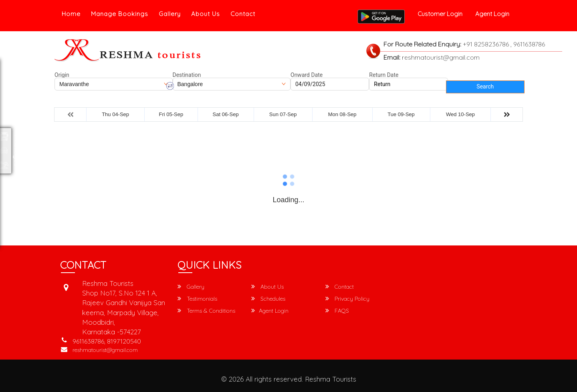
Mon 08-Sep (342, 114)
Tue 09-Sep (401, 114)
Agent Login (492, 14)
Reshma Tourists (331, 379)
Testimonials (197, 299)
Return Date (384, 75)
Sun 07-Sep (283, 114)
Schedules (268, 299)
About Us (206, 14)
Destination (187, 75)
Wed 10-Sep (460, 114)
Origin (62, 75)
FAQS (337, 311)
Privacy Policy (347, 299)
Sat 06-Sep (226, 114)
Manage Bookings (120, 14)
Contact (243, 14)
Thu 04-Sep (115, 114)
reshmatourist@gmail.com (105, 350)
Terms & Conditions (206, 311)
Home (71, 14)
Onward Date (307, 75)
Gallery (170, 14)
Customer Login (440, 14)
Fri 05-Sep (171, 114)
